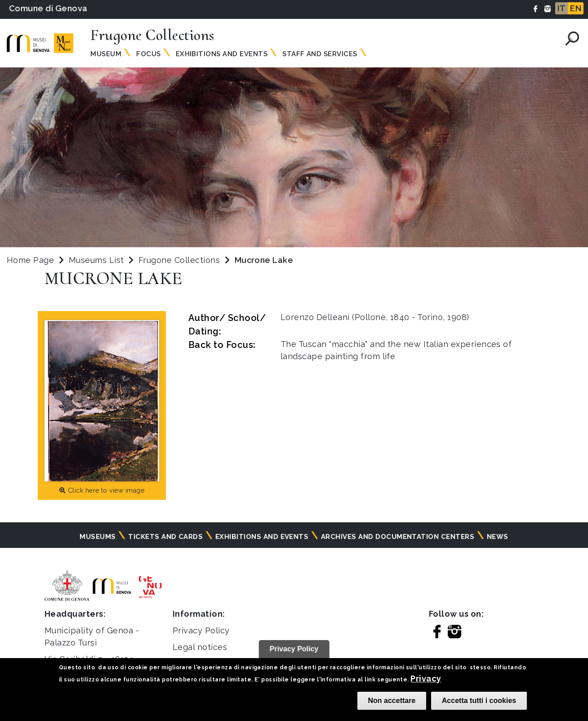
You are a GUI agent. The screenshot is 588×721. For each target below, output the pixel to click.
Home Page (30, 260)
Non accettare (392, 701)
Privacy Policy (201, 630)
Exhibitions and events (222, 54)
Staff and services (320, 54)
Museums (98, 537)
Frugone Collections (180, 260)
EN (576, 8)
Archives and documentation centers (398, 537)
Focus (148, 54)
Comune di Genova (48, 8)
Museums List (96, 260)
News (498, 537)
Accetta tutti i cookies (479, 701)
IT (561, 8)
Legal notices (200, 647)
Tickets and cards (165, 537)
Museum (106, 54)
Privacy (426, 679)
